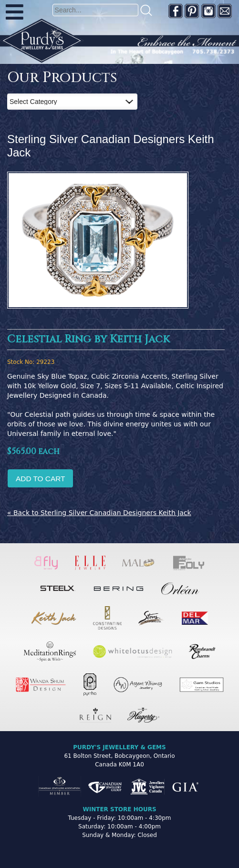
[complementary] (170, 816)
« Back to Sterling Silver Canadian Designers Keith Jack (99, 513)
